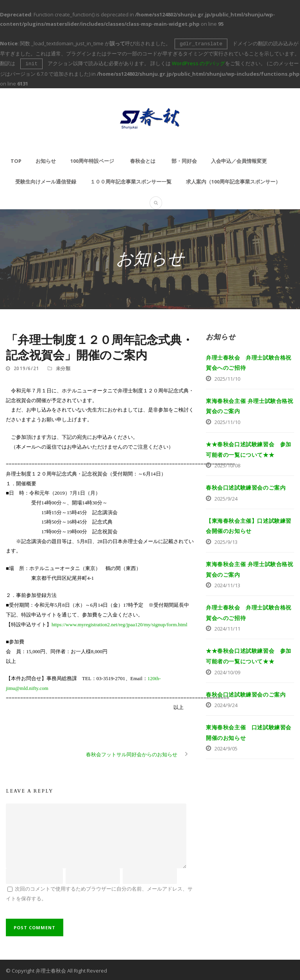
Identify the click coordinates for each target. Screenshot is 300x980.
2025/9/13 (226, 540)
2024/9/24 (226, 704)
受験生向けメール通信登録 (46, 180)
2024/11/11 (227, 627)
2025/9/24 (226, 497)
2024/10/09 (227, 671)
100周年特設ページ (92, 159)
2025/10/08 (227, 464)
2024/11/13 (227, 584)
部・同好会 (184, 159)
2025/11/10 (227, 377)
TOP (16, 159)
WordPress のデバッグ (198, 62)
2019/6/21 (26, 367)
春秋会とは (143, 159)
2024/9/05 (226, 747)
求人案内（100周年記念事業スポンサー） (233, 180)
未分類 (63, 367)
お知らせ (46, 159)
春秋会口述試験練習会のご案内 (246, 486)
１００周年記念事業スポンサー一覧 (131, 180)
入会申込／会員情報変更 (239, 159)
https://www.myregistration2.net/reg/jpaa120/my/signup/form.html (120, 623)
